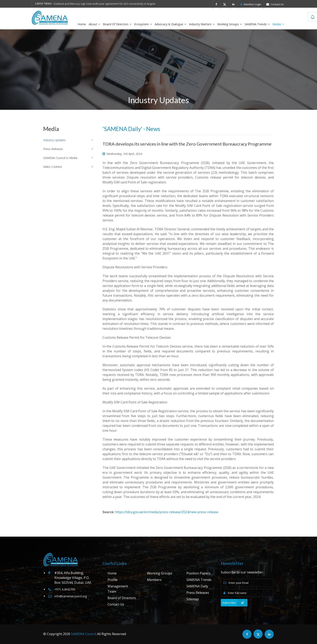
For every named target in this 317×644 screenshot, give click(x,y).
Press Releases (198, 593)
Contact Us (275, 4)
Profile (113, 580)
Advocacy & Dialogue (170, 24)
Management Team (118, 589)
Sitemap (193, 599)
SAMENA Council (84, 634)
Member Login (251, 4)
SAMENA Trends (257, 24)
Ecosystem (143, 24)
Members (154, 580)
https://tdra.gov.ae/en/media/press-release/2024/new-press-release (167, 512)
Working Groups (230, 24)
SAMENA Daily (197, 586)
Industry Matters (202, 24)
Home (82, 24)
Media (278, 24)
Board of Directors (117, 24)
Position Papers (198, 573)
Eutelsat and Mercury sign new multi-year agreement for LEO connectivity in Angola (105, 4)
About (94, 24)
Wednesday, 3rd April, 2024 (122, 154)
